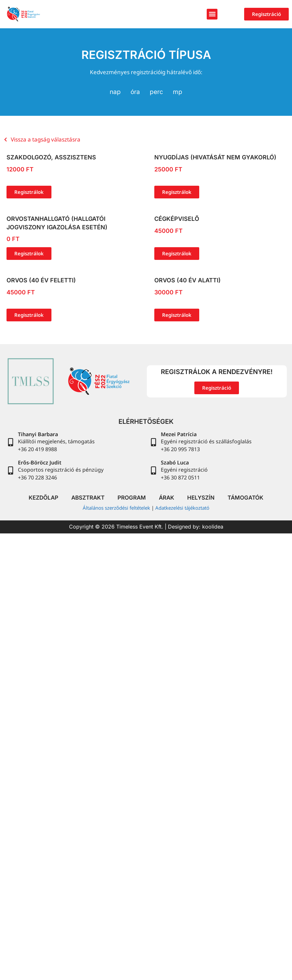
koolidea (213, 527)
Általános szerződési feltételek (116, 508)
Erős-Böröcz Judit (40, 463)
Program (132, 498)
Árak (167, 498)
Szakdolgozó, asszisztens (51, 157)
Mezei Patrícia (179, 434)
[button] (212, 14)
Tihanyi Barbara (38, 434)
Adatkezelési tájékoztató (182, 508)
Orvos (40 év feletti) (41, 280)
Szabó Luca (175, 463)
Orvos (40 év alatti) (188, 280)
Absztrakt (88, 498)
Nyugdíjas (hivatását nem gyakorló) (215, 157)
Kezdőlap (43, 498)
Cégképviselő (177, 219)
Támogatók (245, 498)
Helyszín (201, 498)
